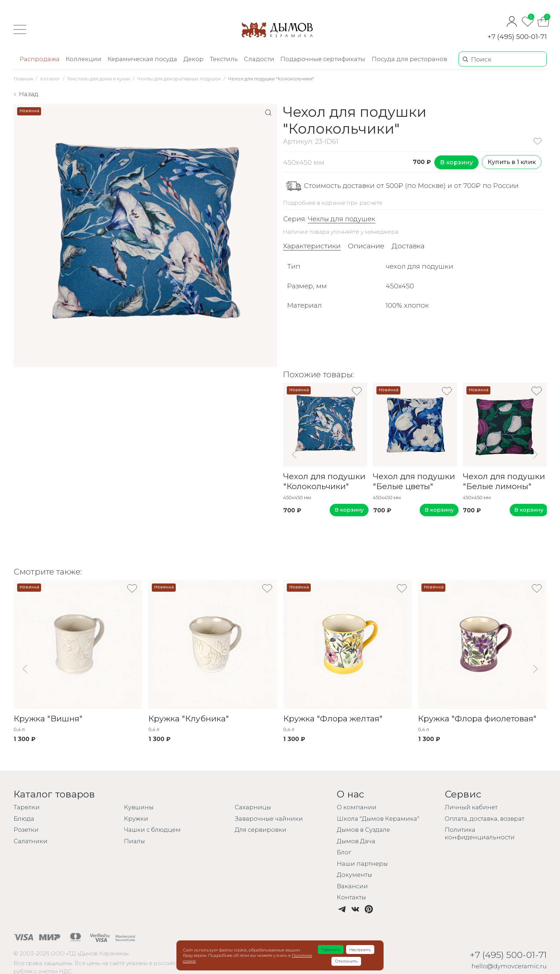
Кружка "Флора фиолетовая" (477, 719)
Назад (29, 94)
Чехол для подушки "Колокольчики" (324, 482)
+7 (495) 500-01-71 (517, 37)
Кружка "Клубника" (189, 719)
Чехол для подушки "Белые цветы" (414, 482)
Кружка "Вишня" (48, 719)
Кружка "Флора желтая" (332, 719)
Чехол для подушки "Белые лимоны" (504, 482)
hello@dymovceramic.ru (508, 966)
